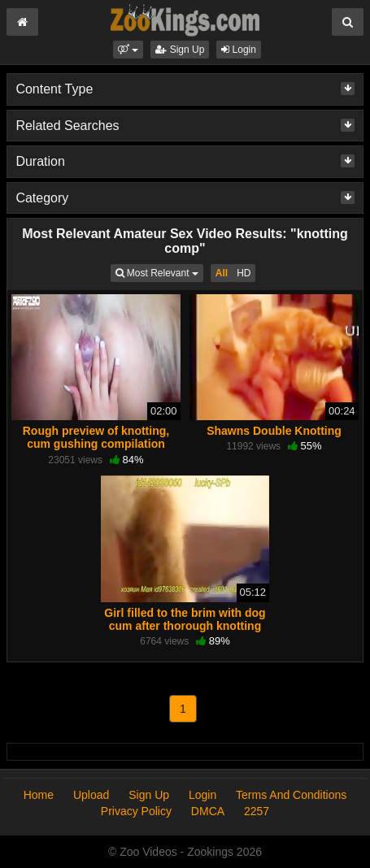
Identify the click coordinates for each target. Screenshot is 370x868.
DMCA (208, 811)
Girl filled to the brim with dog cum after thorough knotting (185, 619)
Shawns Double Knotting (274, 431)
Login (239, 50)
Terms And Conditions (291, 795)
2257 (257, 811)
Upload (91, 795)
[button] (128, 50)
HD (244, 273)
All (222, 273)
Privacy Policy (136, 811)
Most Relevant (159, 272)
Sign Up (180, 50)
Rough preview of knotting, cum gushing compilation (96, 437)
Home (39, 795)
